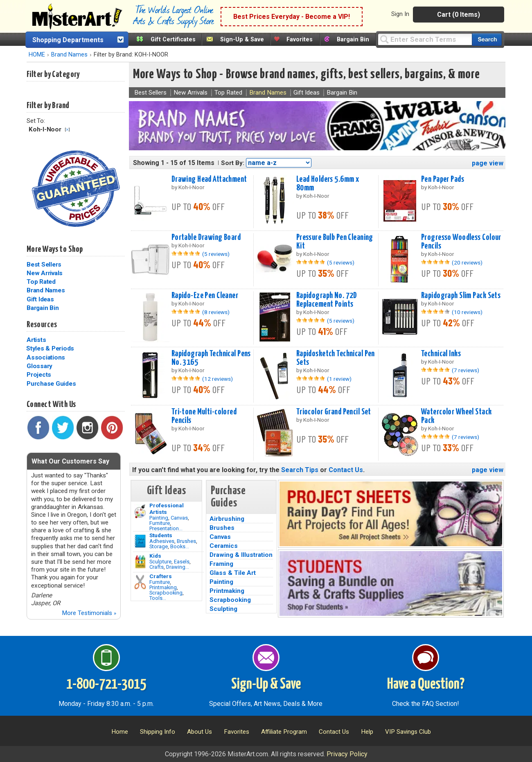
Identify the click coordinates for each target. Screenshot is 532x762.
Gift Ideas (40, 299)
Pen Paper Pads (443, 179)
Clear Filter (67, 130)
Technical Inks (441, 354)
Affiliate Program (284, 732)
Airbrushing (227, 519)
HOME (37, 55)
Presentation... (166, 528)
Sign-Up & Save (242, 40)
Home (120, 732)
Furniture (160, 523)
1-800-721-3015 (106, 685)
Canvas (179, 518)
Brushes (186, 541)
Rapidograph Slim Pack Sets (461, 296)
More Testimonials (89, 613)
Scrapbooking (166, 593)
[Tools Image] (140, 582)
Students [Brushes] (161, 535)
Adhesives (162, 541)
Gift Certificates (173, 40)
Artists (36, 340)
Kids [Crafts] (155, 556)
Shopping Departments (68, 40)
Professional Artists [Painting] (167, 509)
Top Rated (41, 282)
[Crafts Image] (140, 562)
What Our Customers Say (70, 461)
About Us (199, 732)
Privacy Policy (347, 754)
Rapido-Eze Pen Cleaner (205, 296)
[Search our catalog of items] (487, 40)
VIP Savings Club (408, 732)
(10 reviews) (467, 312)
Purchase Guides (51, 384)
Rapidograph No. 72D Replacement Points (327, 300)
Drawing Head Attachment (209, 179)
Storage (159, 546)
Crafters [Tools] (161, 576)
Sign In (400, 14)
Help (367, 732)
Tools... (158, 598)
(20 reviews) (467, 262)
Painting (159, 518)
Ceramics (224, 546)
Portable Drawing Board (206, 237)
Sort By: (233, 163)
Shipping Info (158, 732)
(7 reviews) (465, 370)
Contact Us (346, 470)
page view (488, 163)
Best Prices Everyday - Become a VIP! (292, 17)
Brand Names (69, 55)
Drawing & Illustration (241, 555)
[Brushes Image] (140, 541)
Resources (42, 325)
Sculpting (223, 609)
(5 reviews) (216, 254)
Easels (182, 562)
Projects (39, 375)
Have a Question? (426, 685)
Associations (46, 357)
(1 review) (339, 379)
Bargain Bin (353, 40)
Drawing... (178, 567)
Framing (221, 564)
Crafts (157, 567)
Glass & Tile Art (233, 573)
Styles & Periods (50, 348)
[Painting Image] (140, 511)
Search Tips (300, 470)
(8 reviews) (216, 312)
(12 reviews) (218, 379)
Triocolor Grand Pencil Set (334, 412)
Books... (180, 546)
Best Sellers (44, 265)
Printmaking (163, 587)
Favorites (300, 40)
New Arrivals (45, 273)
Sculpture (160, 562)
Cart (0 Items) (459, 15)
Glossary (39, 366)
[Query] (425, 39)
